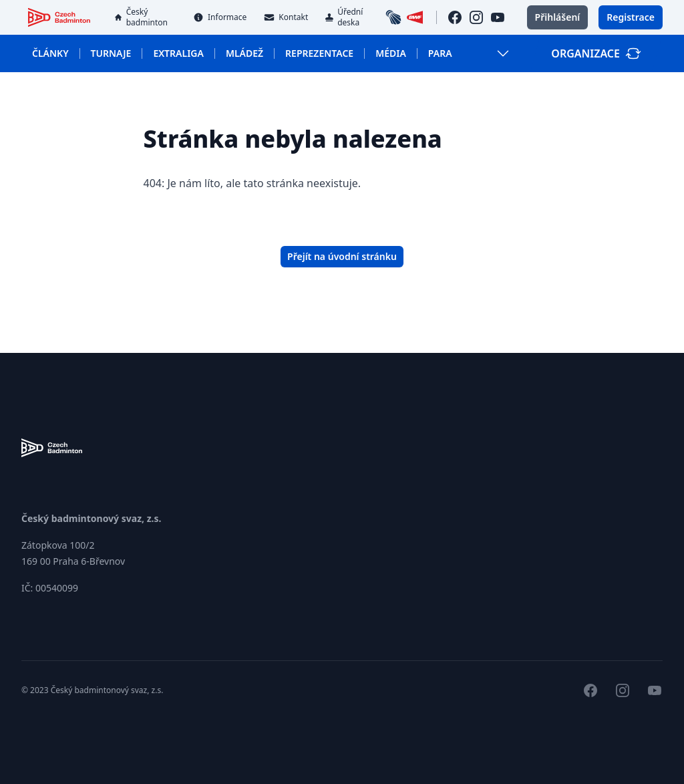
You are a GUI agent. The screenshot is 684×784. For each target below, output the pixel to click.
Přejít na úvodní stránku (342, 256)
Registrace (631, 17)
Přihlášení (558, 17)
